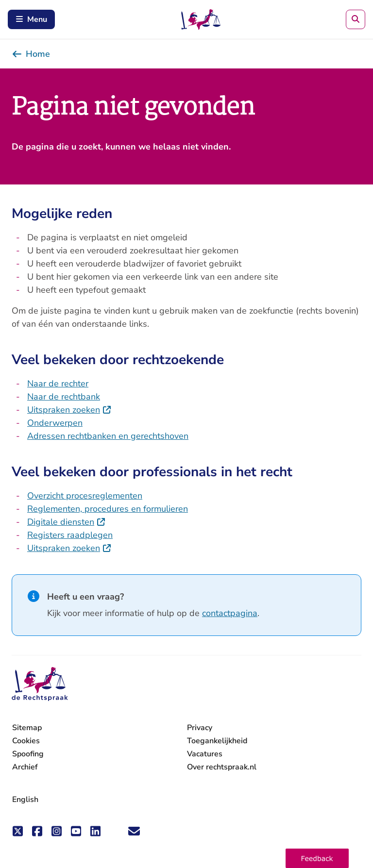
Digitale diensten (67, 522)
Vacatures (205, 754)
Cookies (26, 741)
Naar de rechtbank (64, 397)
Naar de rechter (58, 384)
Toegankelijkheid (217, 741)
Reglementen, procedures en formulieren (108, 509)
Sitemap (27, 728)
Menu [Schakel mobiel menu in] (31, 19)
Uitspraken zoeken (69, 410)
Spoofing (28, 754)
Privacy (200, 728)
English (25, 800)
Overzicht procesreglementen (85, 496)
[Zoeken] (356, 19)
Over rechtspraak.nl (222, 767)
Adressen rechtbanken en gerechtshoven (108, 436)
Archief (25, 767)
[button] (317, 858)
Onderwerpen (55, 423)
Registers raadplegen (70, 535)
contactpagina (230, 613)
